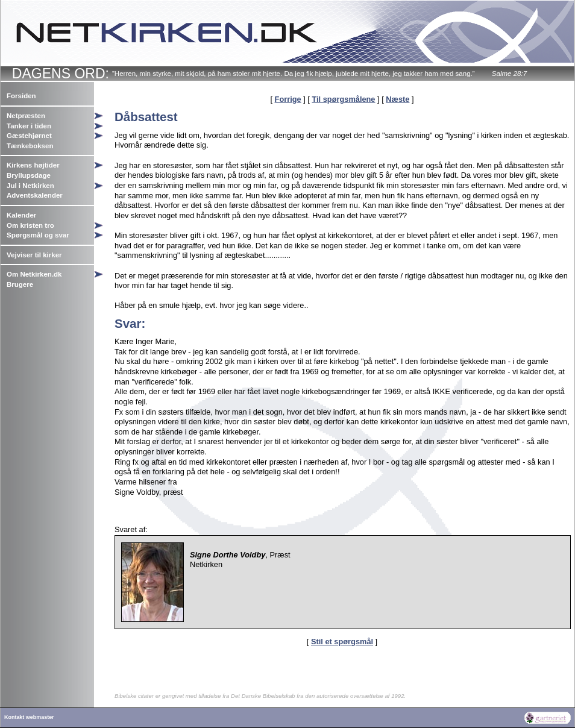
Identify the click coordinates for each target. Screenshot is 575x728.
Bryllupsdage (29, 175)
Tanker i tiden (29, 126)
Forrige (288, 99)
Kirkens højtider (33, 165)
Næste (397, 99)
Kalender (21, 215)
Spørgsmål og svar (38, 235)
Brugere (20, 284)
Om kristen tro (30, 225)
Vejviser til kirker (34, 255)
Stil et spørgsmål (342, 642)
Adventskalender (35, 195)
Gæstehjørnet (29, 136)
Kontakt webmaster (29, 717)
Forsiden (21, 96)
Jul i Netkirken (30, 186)
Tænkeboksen (30, 146)
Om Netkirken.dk (34, 274)
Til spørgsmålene (343, 99)
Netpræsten (26, 116)
